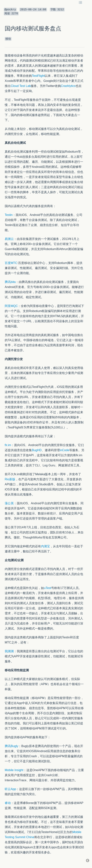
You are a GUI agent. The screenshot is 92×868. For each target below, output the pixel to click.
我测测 (9, 651)
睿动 (8, 803)
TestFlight (38, 76)
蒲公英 (9, 503)
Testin (9, 215)
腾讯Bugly (11, 746)
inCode (65, 450)
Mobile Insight (14, 770)
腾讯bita (10, 282)
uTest (48, 588)
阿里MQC (11, 306)
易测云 (9, 239)
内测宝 (45, 546)
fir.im (8, 445)
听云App (10, 789)
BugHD (37, 450)
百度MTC (11, 263)
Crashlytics (68, 86)
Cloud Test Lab (21, 86)
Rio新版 (10, 479)
